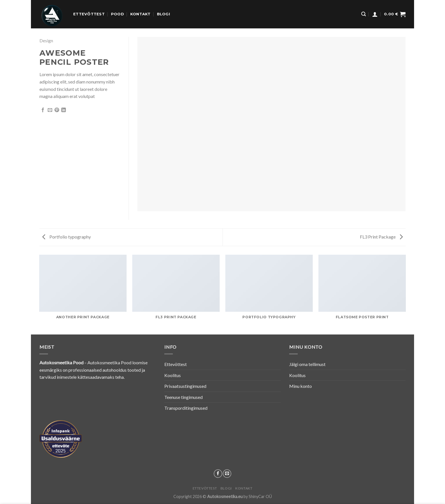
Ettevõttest (89, 14)
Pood (117, 14)
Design (46, 40)
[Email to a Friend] (50, 110)
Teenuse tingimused (183, 397)
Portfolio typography (67, 237)
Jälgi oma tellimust (307, 364)
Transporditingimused (186, 408)
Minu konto (301, 386)
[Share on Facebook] (43, 110)
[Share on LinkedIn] (64, 110)
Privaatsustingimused (185, 386)
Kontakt (140, 14)
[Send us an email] (227, 474)
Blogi (163, 14)
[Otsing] (364, 14)
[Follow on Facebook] (218, 474)
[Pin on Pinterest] (57, 110)
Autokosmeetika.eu (225, 496)
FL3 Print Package (381, 237)
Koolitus (173, 375)
